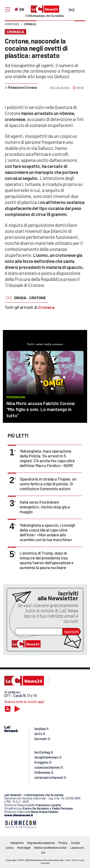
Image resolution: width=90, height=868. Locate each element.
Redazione (17, 843)
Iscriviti (72, 632)
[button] (80, 26)
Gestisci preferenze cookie (50, 848)
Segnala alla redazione (41, 843)
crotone (38, 298)
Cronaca (30, 24)
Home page (12, 24)
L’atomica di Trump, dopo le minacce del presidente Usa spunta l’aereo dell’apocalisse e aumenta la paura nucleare (47, 560)
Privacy (63, 843)
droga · (21, 298)
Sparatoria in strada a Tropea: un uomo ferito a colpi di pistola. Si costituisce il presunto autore (48, 484)
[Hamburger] (8, 10)
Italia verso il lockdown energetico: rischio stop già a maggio (45, 507)
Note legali (24, 848)
